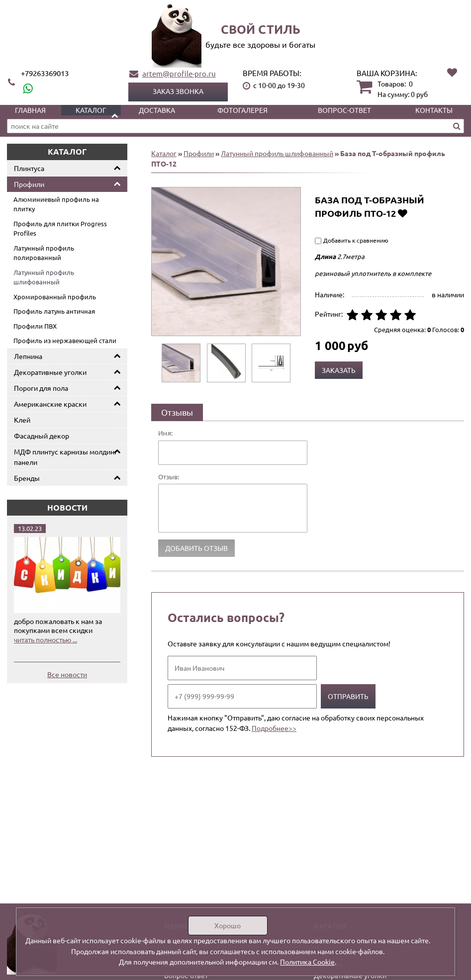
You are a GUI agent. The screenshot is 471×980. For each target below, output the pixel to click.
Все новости (67, 674)
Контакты (434, 110)
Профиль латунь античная (54, 311)
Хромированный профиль (55, 297)
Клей (22, 420)
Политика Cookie (307, 962)
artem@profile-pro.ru (179, 73)
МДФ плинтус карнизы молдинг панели (66, 457)
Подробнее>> (274, 728)
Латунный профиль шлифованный (44, 277)
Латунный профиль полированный (44, 253)
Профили (29, 184)
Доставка (157, 110)
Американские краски (50, 404)
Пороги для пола (41, 388)
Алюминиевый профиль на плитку (56, 204)
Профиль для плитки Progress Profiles (60, 228)
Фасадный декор (42, 436)
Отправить (348, 696)
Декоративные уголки (50, 372)
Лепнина (28, 356)
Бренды (27, 478)
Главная (30, 110)
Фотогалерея (242, 110)
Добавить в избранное (403, 213)
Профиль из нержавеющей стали (65, 340)
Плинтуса (29, 168)
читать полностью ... (46, 639)
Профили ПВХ (35, 326)
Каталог (91, 110)
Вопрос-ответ (344, 110)
